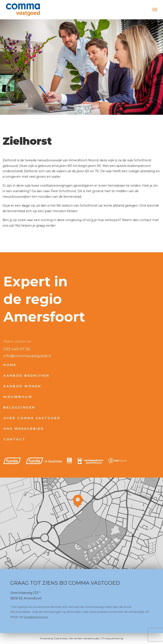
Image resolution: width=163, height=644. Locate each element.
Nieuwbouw (18, 397)
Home (10, 365)
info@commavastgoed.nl (27, 356)
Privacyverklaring (113, 638)
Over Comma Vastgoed (32, 418)
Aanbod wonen (22, 386)
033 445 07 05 (17, 349)
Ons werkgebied (24, 429)
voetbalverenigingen (56, 186)
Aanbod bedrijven (26, 376)
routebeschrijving (36, 617)
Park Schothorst (63, 191)
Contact (15, 439)
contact (145, 220)
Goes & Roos (61, 638)
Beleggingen (19, 407)
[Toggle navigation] (155, 10)
